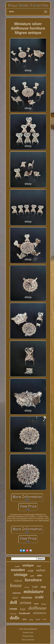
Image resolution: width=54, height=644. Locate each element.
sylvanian (13, 614)
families (17, 566)
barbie (27, 587)
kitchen (44, 604)
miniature (34, 591)
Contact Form (28, 633)
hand (36, 604)
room (13, 609)
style (24, 619)
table (39, 575)
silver (15, 598)
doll (13, 602)
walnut (41, 570)
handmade (25, 613)
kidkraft (18, 581)
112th (31, 571)
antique (28, 565)
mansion (17, 593)
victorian (27, 598)
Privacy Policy (28, 636)
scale (39, 597)
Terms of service (28, 640)
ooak (35, 587)
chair (39, 566)
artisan (26, 603)
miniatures (40, 613)
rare (45, 619)
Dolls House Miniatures (28, 629)
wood (38, 619)
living (31, 620)
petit (32, 576)
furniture (33, 580)
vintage (21, 575)
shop (43, 587)
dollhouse (37, 608)
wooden (18, 570)
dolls (15, 618)
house (16, 585)
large (23, 609)
